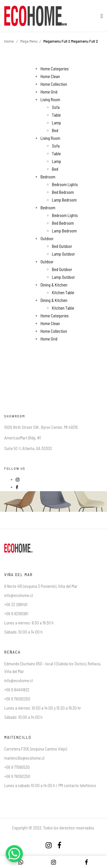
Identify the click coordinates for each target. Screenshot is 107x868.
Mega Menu (29, 41)
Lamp (56, 123)
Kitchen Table (63, 292)
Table (56, 115)
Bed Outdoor (62, 246)
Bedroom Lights (65, 184)
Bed (55, 130)
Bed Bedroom (63, 192)
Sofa (56, 107)
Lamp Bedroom (64, 200)
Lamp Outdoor (63, 254)
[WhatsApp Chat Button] (14, 854)
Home (9, 41)
